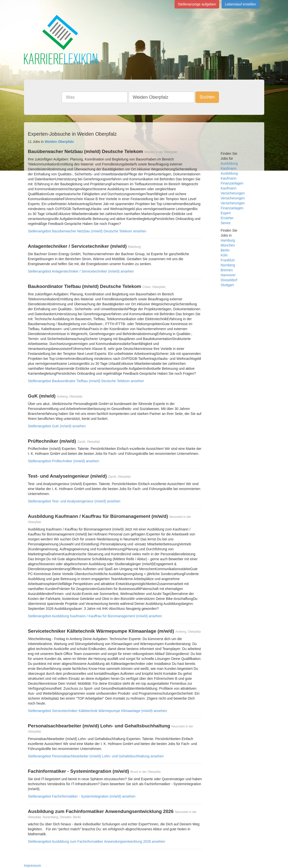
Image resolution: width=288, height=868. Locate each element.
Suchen (207, 97)
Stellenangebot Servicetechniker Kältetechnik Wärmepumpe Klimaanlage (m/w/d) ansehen (98, 711)
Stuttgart (227, 285)
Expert (226, 213)
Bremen (227, 270)
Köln (224, 255)
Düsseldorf (229, 280)
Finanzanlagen (232, 183)
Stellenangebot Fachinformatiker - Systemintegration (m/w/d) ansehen (82, 796)
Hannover (228, 275)
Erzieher (227, 218)
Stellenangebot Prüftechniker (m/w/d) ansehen (64, 461)
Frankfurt (228, 260)
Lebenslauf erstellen (240, 4)
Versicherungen (233, 198)
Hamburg (228, 240)
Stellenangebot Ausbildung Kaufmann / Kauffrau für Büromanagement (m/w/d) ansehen (95, 616)
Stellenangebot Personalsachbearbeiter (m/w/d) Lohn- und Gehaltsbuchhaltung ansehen (96, 756)
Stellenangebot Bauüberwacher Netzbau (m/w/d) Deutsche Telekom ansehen (87, 231)
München (228, 245)
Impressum (33, 866)
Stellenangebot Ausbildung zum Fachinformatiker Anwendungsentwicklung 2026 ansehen (97, 841)
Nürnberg (228, 265)
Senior (226, 223)
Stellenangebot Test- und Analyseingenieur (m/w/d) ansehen (74, 501)
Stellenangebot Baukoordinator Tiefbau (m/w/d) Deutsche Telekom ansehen (86, 381)
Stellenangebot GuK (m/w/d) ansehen (57, 426)
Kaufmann (229, 168)
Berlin (225, 250)
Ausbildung (229, 163)
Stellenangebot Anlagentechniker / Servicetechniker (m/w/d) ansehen (81, 271)
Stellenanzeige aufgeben (197, 4)
